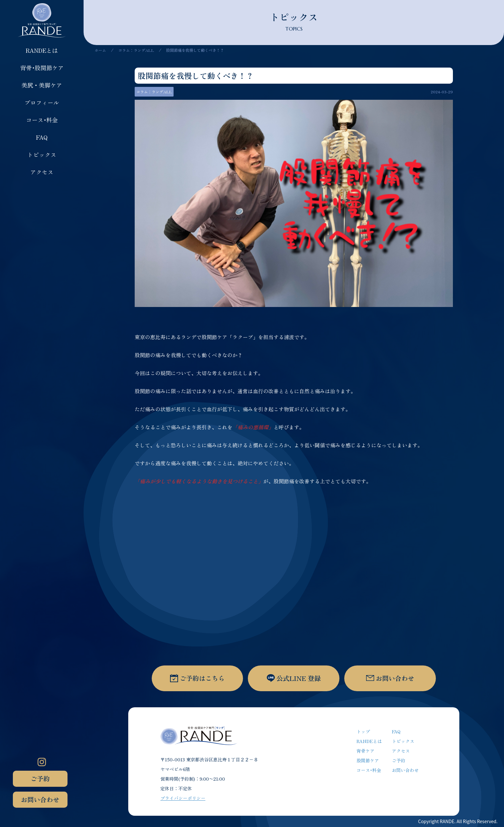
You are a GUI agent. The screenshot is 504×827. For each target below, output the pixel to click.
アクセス (42, 172)
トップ (363, 731)
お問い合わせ (40, 799)
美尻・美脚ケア (42, 85)
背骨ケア (365, 751)
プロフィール (42, 102)
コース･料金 (42, 120)
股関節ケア (368, 760)
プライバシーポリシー (183, 798)
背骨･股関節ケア (42, 68)
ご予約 (40, 779)
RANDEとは (42, 50)
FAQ (42, 137)
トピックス (42, 154)
